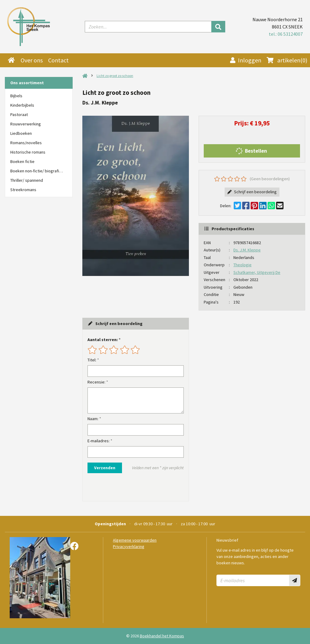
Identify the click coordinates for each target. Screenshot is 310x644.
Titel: (92, 360)
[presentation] (126, 487)
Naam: (93, 419)
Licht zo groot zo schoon (115, 76)
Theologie (242, 265)
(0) (287, 60)
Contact (58, 60)
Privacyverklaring (129, 546)
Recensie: (96, 382)
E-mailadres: (99, 441)
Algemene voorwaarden (135, 540)
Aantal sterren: (103, 340)
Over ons (32, 60)
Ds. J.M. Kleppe (247, 250)
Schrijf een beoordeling (252, 192)
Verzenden (105, 468)
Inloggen (246, 60)
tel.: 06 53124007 (286, 34)
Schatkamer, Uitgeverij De (257, 272)
